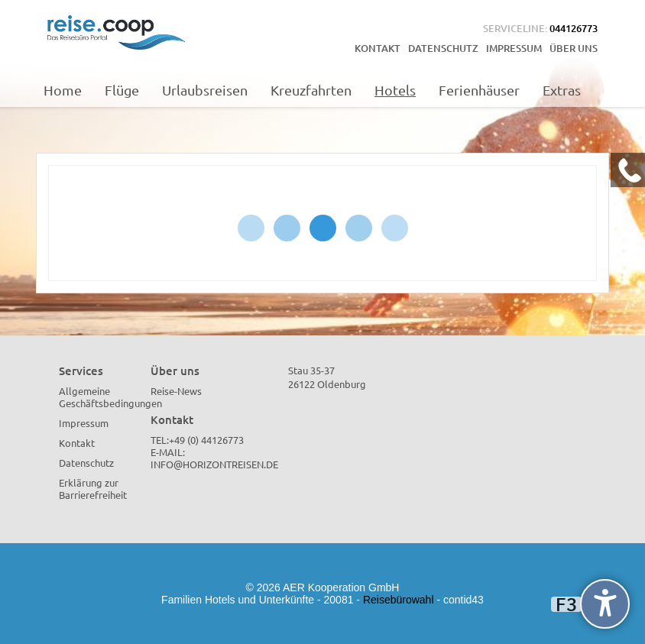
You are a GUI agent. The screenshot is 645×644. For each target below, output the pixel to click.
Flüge (122, 90)
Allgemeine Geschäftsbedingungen (110, 397)
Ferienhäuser (479, 90)
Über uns (574, 48)
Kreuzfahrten (311, 90)
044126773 (574, 28)
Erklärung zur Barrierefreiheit (93, 489)
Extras (562, 90)
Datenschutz (443, 48)
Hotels (395, 90)
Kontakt (378, 48)
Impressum (514, 48)
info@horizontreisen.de (214, 464)
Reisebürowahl (399, 600)
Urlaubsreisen (205, 90)
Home (63, 90)
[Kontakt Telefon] (628, 170)
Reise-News (176, 391)
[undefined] (605, 604)
